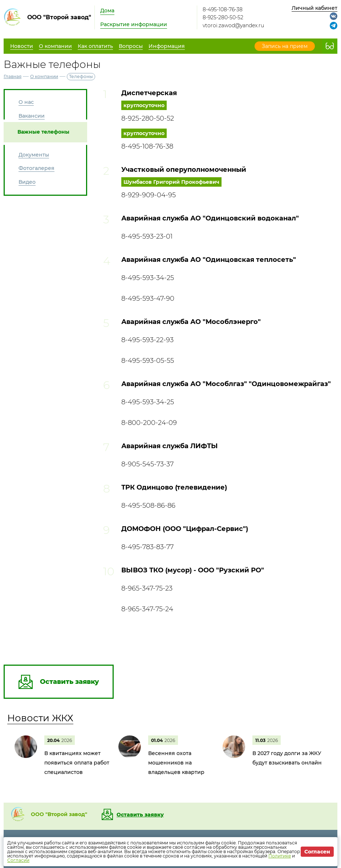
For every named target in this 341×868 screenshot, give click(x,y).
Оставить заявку (140, 815)
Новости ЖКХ (40, 718)
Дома (107, 11)
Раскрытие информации (134, 24)
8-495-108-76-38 (223, 9)
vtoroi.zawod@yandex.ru (233, 25)
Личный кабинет (314, 8)
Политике (280, 856)
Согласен (317, 852)
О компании (44, 76)
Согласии (18, 860)
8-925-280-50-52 (223, 17)
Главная (13, 76)
